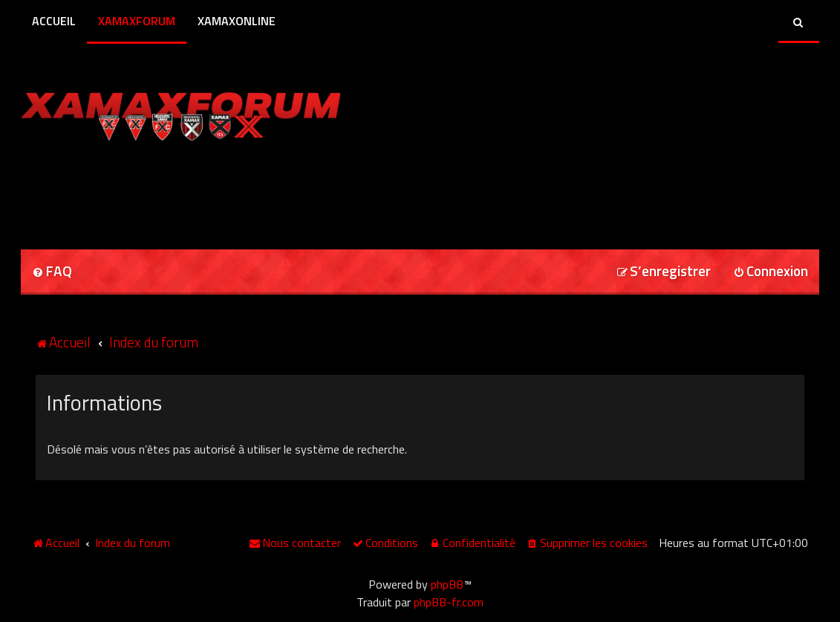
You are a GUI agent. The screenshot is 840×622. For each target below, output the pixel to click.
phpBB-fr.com (449, 602)
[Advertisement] (195, 190)
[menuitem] (52, 272)
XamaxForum (137, 21)
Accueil (54, 21)
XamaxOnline (237, 21)
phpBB (447, 584)
